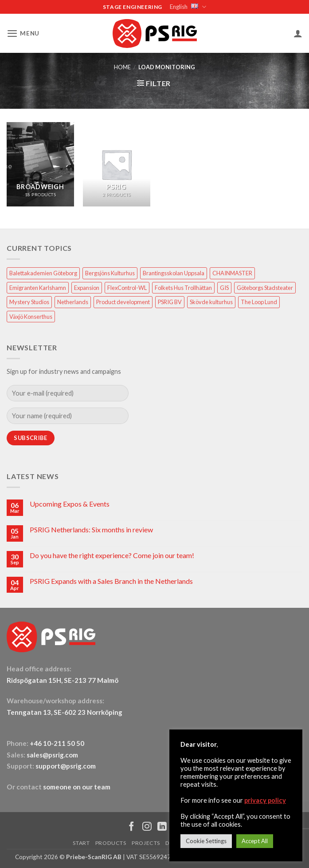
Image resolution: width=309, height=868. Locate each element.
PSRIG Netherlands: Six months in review (91, 529)
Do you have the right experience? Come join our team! (112, 555)
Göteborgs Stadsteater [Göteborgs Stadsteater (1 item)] (265, 287)
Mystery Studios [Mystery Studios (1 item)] (29, 301)
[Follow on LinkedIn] (162, 827)
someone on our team (77, 786)
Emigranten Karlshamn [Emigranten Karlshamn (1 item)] (38, 287)
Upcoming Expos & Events (70, 503)
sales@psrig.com (52, 754)
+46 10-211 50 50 (58, 743)
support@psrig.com (66, 765)
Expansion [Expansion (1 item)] (87, 287)
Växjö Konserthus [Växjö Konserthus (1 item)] (31, 316)
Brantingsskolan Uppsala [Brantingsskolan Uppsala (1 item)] (174, 273)
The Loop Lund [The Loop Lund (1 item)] (259, 301)
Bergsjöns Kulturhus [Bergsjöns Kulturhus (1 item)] (110, 273)
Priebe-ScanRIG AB (94, 856)
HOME (122, 67)
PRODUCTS (111, 842)
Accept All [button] (255, 841)
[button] (22, 33)
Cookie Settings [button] (206, 841)
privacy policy (265, 800)
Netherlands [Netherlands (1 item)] (73, 301)
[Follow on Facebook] (131, 827)
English (187, 7)
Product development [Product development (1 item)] (123, 301)
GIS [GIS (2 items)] (224, 287)
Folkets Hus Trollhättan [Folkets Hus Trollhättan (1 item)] (183, 287)
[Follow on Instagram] (147, 827)
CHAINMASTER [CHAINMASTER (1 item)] (232, 273)
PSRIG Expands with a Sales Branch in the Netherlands (111, 581)
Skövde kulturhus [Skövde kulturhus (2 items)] (211, 301)
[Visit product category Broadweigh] (40, 164)
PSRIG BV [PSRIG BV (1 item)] (170, 301)
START (81, 842)
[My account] (298, 33)
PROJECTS (146, 842)
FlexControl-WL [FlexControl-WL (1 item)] (127, 287)
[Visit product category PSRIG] (117, 164)
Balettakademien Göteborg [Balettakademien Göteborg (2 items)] (43, 273)
